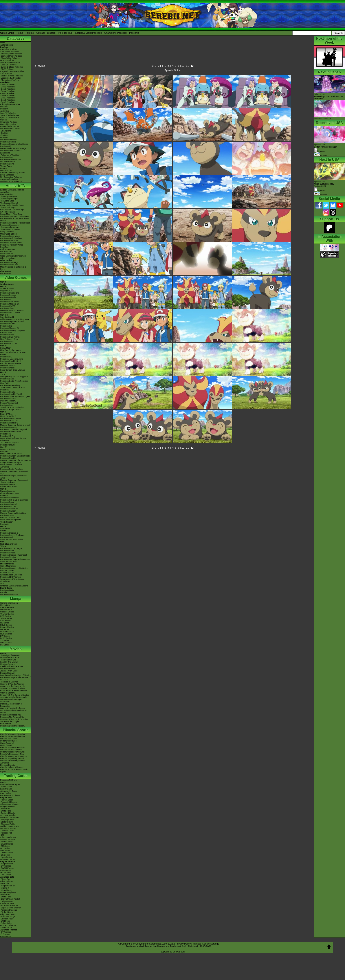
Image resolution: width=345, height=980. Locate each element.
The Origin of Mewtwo (10, 655)
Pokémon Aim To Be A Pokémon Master (14, 220)
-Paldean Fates (7, 831)
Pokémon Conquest (9, 427)
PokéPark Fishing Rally (10, 520)
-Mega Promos (7, 864)
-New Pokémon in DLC (10, 179)
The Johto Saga (7, 201)
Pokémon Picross (8, 399)
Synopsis (320, 190)
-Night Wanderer (7, 914)
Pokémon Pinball (8, 553)
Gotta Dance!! (6, 745)
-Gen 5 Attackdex (8, 93)
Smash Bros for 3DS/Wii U (12, 407)
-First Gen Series (8, 859)
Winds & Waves (7, 284)
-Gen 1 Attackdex (8, 85)
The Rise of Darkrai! (9, 682)
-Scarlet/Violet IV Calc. (10, 126)
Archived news (7, 45)
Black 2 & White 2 (8, 416)
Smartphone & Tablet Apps (12, 579)
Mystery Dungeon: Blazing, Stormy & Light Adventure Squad (16, 461)
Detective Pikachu (8, 366)
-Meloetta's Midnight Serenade (14, 697)
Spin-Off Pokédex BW (10, 118)
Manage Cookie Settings (206, 944)
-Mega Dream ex (8, 886)
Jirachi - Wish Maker (9, 671)
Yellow (3, 546)
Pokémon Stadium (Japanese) (14, 555)
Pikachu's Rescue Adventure (13, 736)
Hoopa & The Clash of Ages (12, 708)
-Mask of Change (8, 917)
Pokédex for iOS (7, 445)
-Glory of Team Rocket (10, 899)
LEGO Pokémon (7, 162)
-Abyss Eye (5, 879)
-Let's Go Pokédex (8, 65)
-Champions (6, 131)
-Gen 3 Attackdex (8, 89)
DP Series (5, 629)
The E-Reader (6, 522)
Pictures (321, 155)
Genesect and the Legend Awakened (12, 701)
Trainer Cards (6, 787)
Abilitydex (5, 111)
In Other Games (7, 570)
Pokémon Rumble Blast (11, 432)
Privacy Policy (183, 944)
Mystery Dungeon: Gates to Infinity (15, 425)
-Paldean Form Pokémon (11, 181)
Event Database (7, 175)
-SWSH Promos (7, 868)
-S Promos (5, 934)
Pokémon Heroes (8, 669)
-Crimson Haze (7, 919)
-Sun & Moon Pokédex (10, 63)
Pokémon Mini (6, 537)
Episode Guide (172, 70)
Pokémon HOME (8, 324)
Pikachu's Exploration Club (12, 754)
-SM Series (5, 846)
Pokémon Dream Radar (11, 418)
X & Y (3, 374)
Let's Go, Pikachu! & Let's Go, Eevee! (13, 353)
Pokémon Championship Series (14, 144)
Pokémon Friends (8, 297)
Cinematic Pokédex (9, 122)
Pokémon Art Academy (10, 385)
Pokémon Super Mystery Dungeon (15, 396)
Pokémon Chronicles (9, 225)
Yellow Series (6, 618)
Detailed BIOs (6, 610)
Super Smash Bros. (9, 562)
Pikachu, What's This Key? (12, 767)
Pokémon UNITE (8, 306)
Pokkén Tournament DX (11, 363)
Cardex (3, 120)
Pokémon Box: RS (8, 507)
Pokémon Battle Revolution (12, 469)
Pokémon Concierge (9, 263)
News (3, 43)
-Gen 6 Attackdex (8, 96)
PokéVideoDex (7, 254)
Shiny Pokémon (7, 232)
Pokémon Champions (10, 293)
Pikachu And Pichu (8, 739)
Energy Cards (6, 789)
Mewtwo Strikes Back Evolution (14, 719)
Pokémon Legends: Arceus (12, 322)
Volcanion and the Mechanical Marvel (13, 712)
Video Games (16, 278)
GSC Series (6, 621)
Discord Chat (6, 170)
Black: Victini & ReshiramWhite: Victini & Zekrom (14, 692)
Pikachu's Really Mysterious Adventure (13, 762)
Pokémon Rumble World (11, 394)
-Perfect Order (6, 800)
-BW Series (5, 851)
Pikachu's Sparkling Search (12, 758)
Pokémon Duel (7, 405)
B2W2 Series (6, 638)
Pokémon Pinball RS (9, 509)
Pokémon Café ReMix (10, 302)
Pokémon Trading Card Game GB (15, 559)
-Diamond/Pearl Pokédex (11, 56)
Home (20, 33)
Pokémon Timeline (8, 140)
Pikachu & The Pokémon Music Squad (14, 771)
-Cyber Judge (6, 923)
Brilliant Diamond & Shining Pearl (15, 319)
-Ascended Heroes (8, 802)
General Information (9, 603)
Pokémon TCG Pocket (10, 313)
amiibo (3, 584)
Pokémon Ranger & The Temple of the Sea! (15, 679)
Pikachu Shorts (16, 730)
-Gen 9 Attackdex (8, 102)
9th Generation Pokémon (11, 177)
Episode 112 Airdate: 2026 (324, 184)
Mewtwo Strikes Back (10, 658)
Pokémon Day (6, 157)
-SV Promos (6, 866)
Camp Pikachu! (7, 743)
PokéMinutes (6, 251)
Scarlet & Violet (7, 288)
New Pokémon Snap (9, 339)
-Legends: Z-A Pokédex (11, 78)
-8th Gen (4, 135)
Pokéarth (134, 33)
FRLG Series (6, 625)
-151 (2, 835)
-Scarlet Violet (6, 842)
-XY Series (5, 848)
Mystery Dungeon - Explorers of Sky (14, 472)
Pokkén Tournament (9, 403)
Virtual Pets (5, 581)
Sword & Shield (7, 317)
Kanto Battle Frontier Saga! (12, 205)
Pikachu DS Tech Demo (11, 518)
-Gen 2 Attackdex (8, 87)
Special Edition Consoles (11, 575)
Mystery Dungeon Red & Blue (13, 513)
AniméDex (5, 192)
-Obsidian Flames (8, 837)
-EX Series (5, 855)
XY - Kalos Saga (7, 212)
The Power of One (8, 660)
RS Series (5, 623)
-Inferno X (5, 888)
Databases (16, 38)
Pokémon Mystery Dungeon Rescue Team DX (12, 331)
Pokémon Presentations (11, 159)
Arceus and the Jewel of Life (13, 686)
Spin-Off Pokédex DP (10, 115)
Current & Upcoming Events (13, 173)
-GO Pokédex (6, 74)
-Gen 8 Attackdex (8, 100)
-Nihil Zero (5, 884)
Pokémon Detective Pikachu (13, 726)
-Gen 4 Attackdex (8, 91)
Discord (51, 33)
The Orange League (9, 199)
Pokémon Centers (8, 142)
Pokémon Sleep (7, 308)
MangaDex (5, 605)
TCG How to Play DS (10, 443)
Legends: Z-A (6, 291)
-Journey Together (8, 815)
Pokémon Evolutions (9, 240)
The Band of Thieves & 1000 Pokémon (13, 389)
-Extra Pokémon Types (10, 784)
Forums (30, 33)
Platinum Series (7, 632)
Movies (16, 649)
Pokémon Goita (7, 590)
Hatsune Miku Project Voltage (13, 148)
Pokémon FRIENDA (9, 595)
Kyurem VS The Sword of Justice (15, 695)
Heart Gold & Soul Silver (11, 454)
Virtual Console (7, 573)
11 (187, 66)
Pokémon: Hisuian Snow (11, 243)
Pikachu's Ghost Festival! (11, 750)
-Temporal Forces (8, 828)
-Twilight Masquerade (10, 826)
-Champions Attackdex (10, 104)
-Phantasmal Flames (9, 804)
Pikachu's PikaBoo (8, 741)
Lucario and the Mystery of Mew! (15, 675)
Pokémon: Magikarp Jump (12, 359)
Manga (16, 599)
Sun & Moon (6, 348)
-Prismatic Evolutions (9, 817)
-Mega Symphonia (8, 892)
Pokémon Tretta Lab (9, 421)
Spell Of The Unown (9, 662)
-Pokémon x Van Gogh (10, 155)
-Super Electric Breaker (10, 908)
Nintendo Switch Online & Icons (14, 586)
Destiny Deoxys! (7, 673)
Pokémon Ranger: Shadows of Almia (14, 477)
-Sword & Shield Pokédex (11, 67)
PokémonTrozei (7, 515)
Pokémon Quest (7, 368)
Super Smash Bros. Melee (12, 540)
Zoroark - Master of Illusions (13, 688)
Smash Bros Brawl (8, 487)
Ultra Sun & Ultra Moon (10, 350)
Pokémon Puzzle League (11, 548)
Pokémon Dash (7, 502)
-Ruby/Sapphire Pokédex (11, 54)
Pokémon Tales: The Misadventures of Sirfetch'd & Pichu (13, 267)
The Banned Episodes (10, 229)
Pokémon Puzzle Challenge (12, 535)
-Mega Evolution (7, 806)
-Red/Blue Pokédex (9, 49)
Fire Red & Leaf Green (10, 493)
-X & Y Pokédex (7, 60)
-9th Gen (4, 133)
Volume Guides (7, 614)
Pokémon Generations (10, 236)
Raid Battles (6, 793)
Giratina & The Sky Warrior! (12, 684)
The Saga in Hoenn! (9, 203)
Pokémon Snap (7, 551)
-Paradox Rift (6, 833)
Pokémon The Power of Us (12, 717)
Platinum (4, 451)
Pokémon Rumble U (9, 423)
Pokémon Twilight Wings (11, 238)
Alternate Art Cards (9, 791)
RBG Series (6, 616)
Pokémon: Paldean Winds (12, 245)
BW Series (5, 636)
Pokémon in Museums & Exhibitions (11, 152)
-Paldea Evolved (7, 839)
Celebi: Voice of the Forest (12, 666)
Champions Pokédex (116, 33)
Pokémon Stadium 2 (9, 533)
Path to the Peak (8, 249)
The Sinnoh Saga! (8, 207)
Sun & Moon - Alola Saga (11, 214)
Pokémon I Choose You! (11, 715)
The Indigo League (8, 196)
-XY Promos (6, 873)
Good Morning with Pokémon (13, 256)
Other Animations (8, 258)
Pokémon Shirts (7, 164)
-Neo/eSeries (6, 857)
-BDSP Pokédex (7, 69)
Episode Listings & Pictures (12, 190)
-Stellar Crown (6, 822)
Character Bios (7, 194)
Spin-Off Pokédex (8, 113)
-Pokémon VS (6, 928)
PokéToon (5, 247)
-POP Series (6, 875)
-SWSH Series (7, 844)
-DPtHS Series (7, 853)
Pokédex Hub (65, 33)
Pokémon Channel (8, 504)
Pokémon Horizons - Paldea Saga (15, 223)
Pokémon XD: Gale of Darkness (14, 500)
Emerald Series (7, 627)
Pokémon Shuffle (8, 392)
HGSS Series (6, 634)
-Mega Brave (6, 890)
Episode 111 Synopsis (326, 148)
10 (183, 66)
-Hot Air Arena (6, 901)
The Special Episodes (10, 227)
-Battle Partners (7, 903)
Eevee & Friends (8, 765)
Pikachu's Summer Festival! (12, 747)
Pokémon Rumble (8, 458)
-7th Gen (4, 137)
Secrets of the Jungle (10, 721)
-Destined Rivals (7, 813)
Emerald (4, 496)
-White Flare (6, 811)
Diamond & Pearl (8, 449)
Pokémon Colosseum (10, 498)
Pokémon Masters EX (10, 304)
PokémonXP (6, 146)
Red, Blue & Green (9, 544)
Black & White (6, 414)
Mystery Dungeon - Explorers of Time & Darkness (14, 481)
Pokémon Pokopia (8, 295)
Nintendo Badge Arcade (11, 410)
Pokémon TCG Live (9, 344)
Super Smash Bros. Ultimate (13, 370)
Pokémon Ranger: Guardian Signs (15, 456)
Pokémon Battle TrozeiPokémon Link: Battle (14, 382)
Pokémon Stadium (8, 557)
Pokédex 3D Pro (7, 436)
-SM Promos (6, 870)
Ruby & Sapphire (8, 491)
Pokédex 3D (6, 434)
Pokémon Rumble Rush (11, 361)
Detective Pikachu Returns (12, 311)
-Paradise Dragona (9, 910)
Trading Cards (16, 776)
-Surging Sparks (7, 820)
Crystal (3, 531)
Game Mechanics (8, 124)
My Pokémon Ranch (9, 484)
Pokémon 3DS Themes (10, 577)
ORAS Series (6, 643)
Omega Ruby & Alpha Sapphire (14, 377)
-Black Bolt (5, 809)
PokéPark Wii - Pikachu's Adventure (11, 466)
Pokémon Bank (7, 379)
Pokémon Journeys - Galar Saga (15, 216)
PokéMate (5, 524)
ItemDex (4, 107)
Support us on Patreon (172, 952)
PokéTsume (5, 274)
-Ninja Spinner (6, 881)
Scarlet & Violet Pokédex (88, 33)
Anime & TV (16, 186)
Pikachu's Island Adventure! (12, 752)
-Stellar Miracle (7, 912)
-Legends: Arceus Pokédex (12, 71)
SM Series (5, 645)
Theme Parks (6, 166)
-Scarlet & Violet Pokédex (11, 76)
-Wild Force (5, 921)
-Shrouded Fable (8, 824)
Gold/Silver (5, 529)
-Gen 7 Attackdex (8, 98)
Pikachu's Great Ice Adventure (14, 756)
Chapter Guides (7, 612)
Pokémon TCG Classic (10, 795)
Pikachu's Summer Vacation (13, 734)
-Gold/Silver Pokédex (10, 52)
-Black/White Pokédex (10, 58)
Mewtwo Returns (8, 664)
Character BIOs (7, 607)
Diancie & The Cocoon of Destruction (11, 705)
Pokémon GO (6, 300)
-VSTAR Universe (8, 925)
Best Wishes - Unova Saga (12, 210)
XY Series (5, 640)
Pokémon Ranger (8, 511)
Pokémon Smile (7, 335)
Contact (40, 33)
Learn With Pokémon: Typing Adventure (13, 439)
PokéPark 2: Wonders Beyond (13, 429)
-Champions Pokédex (10, 80)
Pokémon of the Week (10, 129)
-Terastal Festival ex (9, 906)
